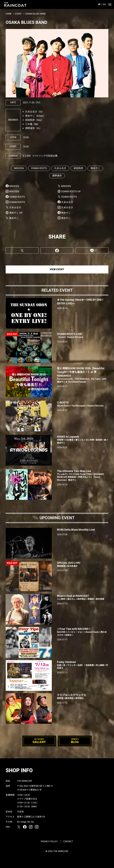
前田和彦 (78, 168)
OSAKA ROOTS (39, 168)
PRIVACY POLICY (49, 841)
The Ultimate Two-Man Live (83, 476)
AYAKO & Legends (83, 440)
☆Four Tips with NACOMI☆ (83, 632)
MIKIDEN (19, 168)
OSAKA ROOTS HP (71, 191)
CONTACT (68, 841)
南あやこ (95, 168)
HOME (9, 14)
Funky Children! (83, 665)
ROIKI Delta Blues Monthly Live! (76, 530)
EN (104, 4)
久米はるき (60, 168)
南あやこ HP (16, 213)
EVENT (18, 14)
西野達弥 (57, 176)
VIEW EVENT (57, 269)
